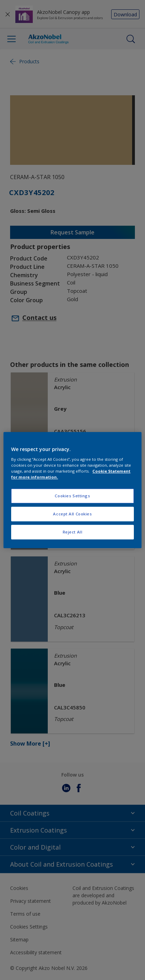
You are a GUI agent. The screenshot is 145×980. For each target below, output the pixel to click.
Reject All (73, 532)
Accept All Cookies (72, 514)
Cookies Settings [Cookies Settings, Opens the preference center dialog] (72, 496)
